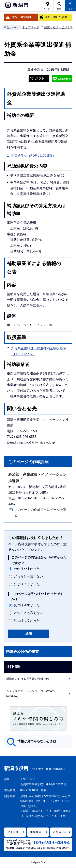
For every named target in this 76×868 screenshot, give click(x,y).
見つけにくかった (27, 621)
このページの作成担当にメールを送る (40, 512)
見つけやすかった (27, 605)
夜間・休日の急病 (56, 17)
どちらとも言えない (28, 576)
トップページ (31, 27)
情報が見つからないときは (37, 741)
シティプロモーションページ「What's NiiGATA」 (30, 694)
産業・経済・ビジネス (58, 27)
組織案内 (36, 832)
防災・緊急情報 (22, 17)
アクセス (13, 832)
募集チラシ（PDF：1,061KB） (33, 156)
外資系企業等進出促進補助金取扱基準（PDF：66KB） (39, 351)
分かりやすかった (27, 569)
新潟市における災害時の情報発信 (28, 679)
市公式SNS (60, 832)
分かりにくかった (27, 584)
